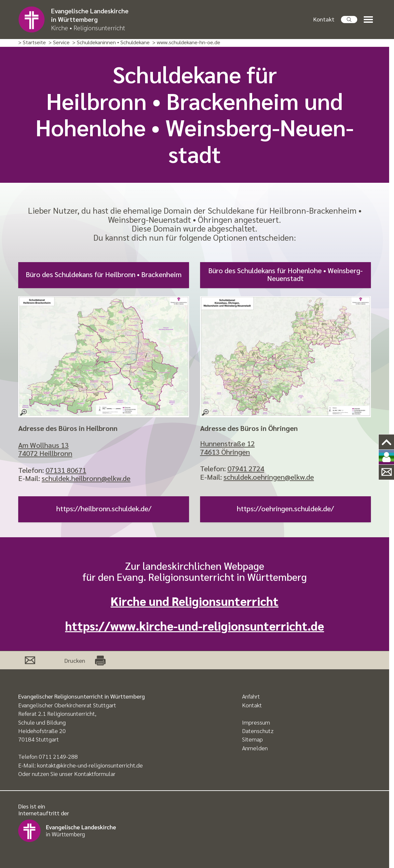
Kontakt (324, 19)
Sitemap (252, 739)
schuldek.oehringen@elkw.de (269, 477)
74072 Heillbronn (45, 453)
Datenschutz (258, 731)
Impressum (256, 722)
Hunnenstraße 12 (227, 443)
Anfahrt (251, 696)
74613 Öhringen (225, 452)
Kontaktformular (95, 774)
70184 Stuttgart (39, 739)
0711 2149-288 (58, 756)
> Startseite (32, 42)
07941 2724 (246, 468)
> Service (59, 42)
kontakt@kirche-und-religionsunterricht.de (90, 765)
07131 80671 (66, 470)
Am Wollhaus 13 (43, 445)
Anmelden (255, 748)
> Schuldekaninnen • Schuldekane (111, 42)
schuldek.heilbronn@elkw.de (86, 478)
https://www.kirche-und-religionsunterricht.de (195, 626)
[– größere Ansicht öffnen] (104, 357)
